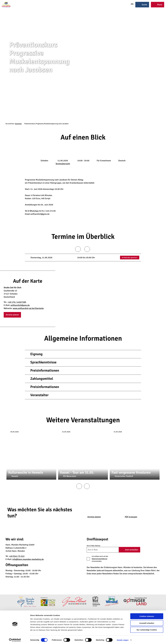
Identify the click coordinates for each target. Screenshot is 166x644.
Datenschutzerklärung (99, 559)
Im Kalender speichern (130, 258)
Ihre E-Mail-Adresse (93, 546)
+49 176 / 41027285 (17, 302)
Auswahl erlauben (147, 622)
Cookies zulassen (147, 616)
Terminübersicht (63, 164)
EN (131, 4)
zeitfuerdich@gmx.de (20, 305)
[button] (12, 315)
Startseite (18, 124)
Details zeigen (123, 639)
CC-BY (165, 66)
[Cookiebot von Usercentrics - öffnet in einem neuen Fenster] (15, 639)
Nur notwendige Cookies (147, 629)
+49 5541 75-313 (17, 556)
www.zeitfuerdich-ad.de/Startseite (28, 308)
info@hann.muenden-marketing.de (28, 559)
